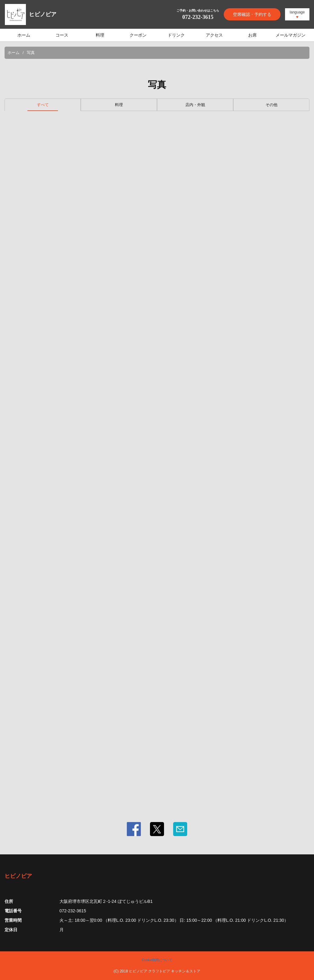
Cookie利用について (157, 960)
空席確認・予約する (252, 14)
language (297, 12)
